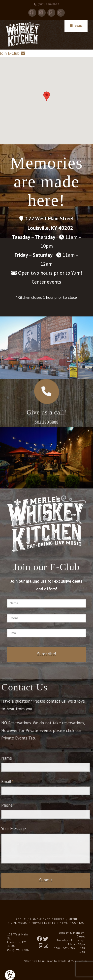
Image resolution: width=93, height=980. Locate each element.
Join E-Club (10, 53)
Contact (79, 923)
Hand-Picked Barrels (47, 919)
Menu (73, 919)
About (21, 919)
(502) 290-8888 (46, 4)
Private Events (43, 923)
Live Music (19, 923)
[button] (47, 96)
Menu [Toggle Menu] (76, 26)
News (64, 923)
